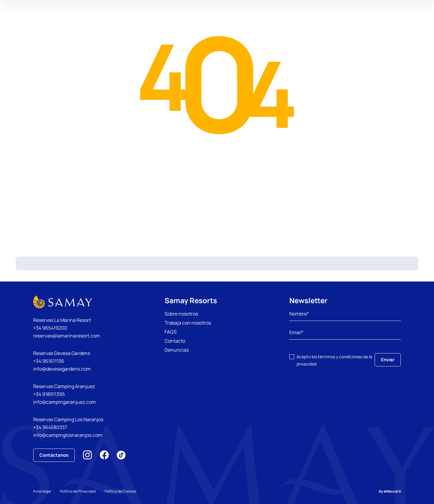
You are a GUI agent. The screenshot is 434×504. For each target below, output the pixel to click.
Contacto (175, 341)
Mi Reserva (381, 22)
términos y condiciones (340, 357)
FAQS (171, 332)
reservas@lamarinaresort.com (67, 336)
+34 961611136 (49, 361)
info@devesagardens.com (62, 369)
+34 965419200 (50, 328)
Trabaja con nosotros (188, 323)
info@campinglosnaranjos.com (68, 435)
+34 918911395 (49, 394)
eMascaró (392, 491)
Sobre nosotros (181, 314)
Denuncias (177, 350)
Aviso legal (42, 491)
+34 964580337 (50, 427)
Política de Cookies (120, 491)
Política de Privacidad (78, 491)
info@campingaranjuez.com (64, 402)
